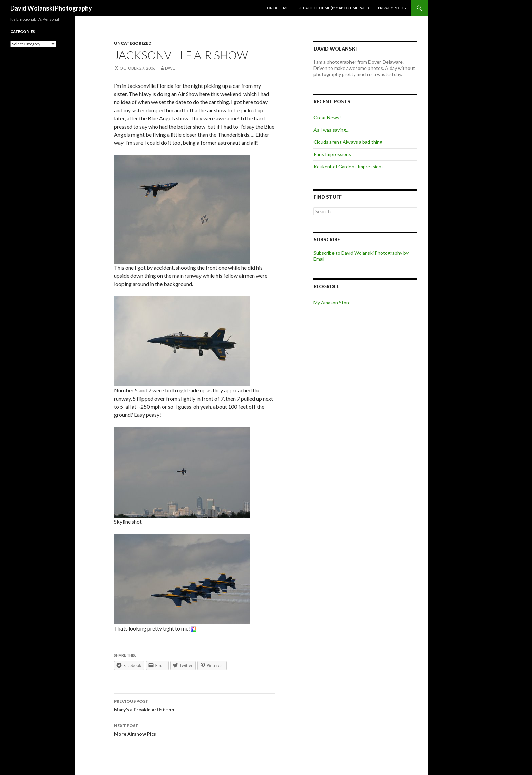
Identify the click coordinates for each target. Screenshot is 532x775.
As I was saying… (331, 130)
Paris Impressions (332, 154)
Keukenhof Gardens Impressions (349, 166)
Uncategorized (133, 43)
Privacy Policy (392, 8)
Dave (170, 68)
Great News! (327, 118)
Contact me (276, 8)
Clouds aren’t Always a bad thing (348, 142)
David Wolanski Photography (51, 8)
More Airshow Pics (194, 729)
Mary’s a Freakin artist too (194, 705)
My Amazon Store (332, 302)
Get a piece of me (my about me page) (333, 8)
